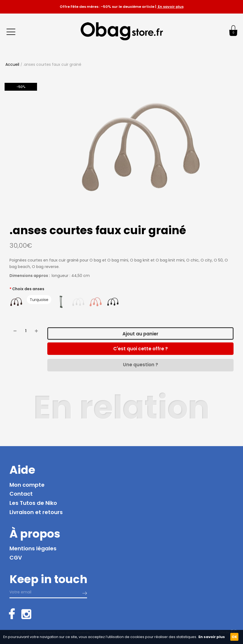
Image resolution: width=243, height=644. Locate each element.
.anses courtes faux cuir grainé (52, 64)
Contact (21, 494)
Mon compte (27, 485)
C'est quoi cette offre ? (141, 349)
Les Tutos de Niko (33, 503)
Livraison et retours (36, 512)
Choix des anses (28, 289)
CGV (16, 558)
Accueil (12, 64)
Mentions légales (33, 548)
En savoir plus (170, 7)
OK (234, 637)
